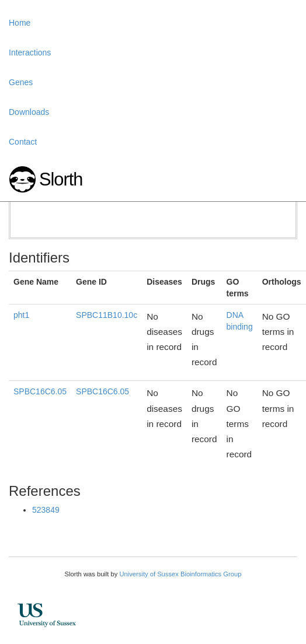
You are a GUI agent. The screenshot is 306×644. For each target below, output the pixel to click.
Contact (23, 142)
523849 (46, 510)
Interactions (30, 52)
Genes (21, 82)
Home (20, 23)
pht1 (21, 315)
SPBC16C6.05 (40, 391)
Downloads (29, 112)
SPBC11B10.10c (107, 315)
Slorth (61, 179)
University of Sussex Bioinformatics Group (180, 574)
